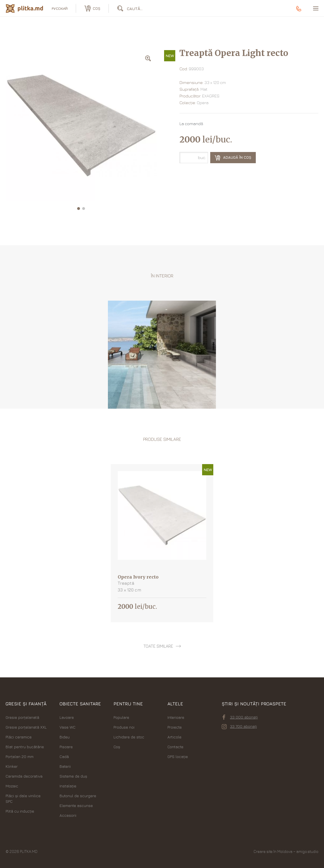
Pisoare (66, 747)
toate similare (158, 646)
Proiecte (175, 727)
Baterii (65, 766)
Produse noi (124, 727)
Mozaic (12, 786)
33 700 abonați (239, 726)
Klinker (12, 766)
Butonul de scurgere (78, 796)
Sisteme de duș (73, 776)
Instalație (68, 786)
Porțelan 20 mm (20, 756)
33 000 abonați (240, 717)
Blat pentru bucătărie (25, 747)
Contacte (175, 747)
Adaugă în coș (233, 158)
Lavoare (67, 717)
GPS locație (178, 756)
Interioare (176, 717)
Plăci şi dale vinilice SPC (23, 798)
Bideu (65, 737)
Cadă (64, 756)
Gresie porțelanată (22, 717)
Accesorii (68, 815)
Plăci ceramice (19, 737)
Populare (121, 717)
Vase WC (68, 727)
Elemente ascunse (76, 805)
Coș (117, 747)
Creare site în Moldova (273, 851)
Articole (174, 737)
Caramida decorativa (24, 776)
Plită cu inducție (20, 811)
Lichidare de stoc (129, 737)
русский (60, 8)
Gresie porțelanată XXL (26, 727)
